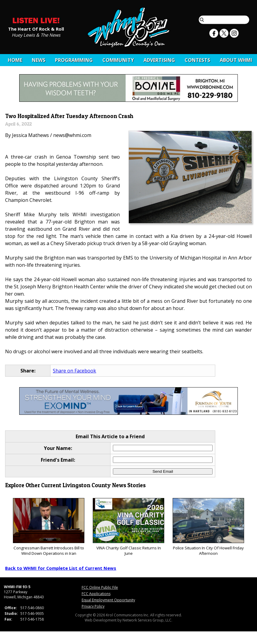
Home (15, 60)
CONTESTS (197, 60)
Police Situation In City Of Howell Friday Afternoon (208, 527)
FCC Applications (96, 594)
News (39, 60)
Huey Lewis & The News (36, 35)
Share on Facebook (74, 371)
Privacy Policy (93, 606)
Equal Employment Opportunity (108, 600)
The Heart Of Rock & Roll (36, 29)
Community (118, 60)
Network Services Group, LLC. (147, 620)
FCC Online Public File (100, 587)
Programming (74, 60)
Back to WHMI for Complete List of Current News (61, 568)
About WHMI (236, 60)
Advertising (159, 60)
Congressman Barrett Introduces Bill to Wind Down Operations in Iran (48, 527)
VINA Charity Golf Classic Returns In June (128, 527)
